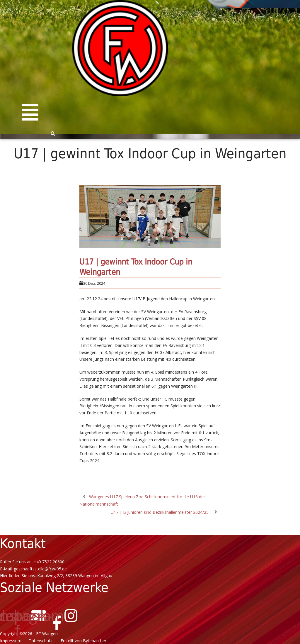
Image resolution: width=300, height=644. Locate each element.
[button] (30, 112)
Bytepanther (95, 641)
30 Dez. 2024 (94, 283)
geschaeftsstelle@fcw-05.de (40, 569)
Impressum (12, 641)
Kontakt (23, 544)
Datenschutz (43, 641)
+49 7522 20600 (49, 562)
